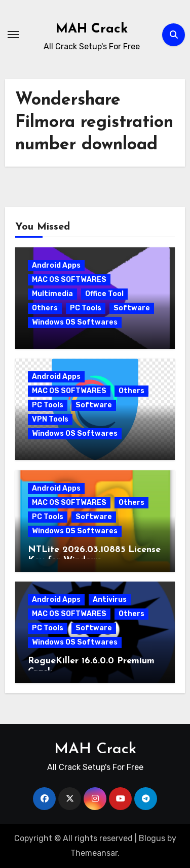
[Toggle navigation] (13, 35)
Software (132, 308)
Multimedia (52, 294)
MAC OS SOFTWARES (69, 280)
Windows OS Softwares (75, 322)
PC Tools (86, 308)
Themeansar (94, 853)
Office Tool (104, 294)
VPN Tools (50, 419)
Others (45, 308)
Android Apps (56, 265)
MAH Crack (92, 29)
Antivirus (110, 600)
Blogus (152, 838)
